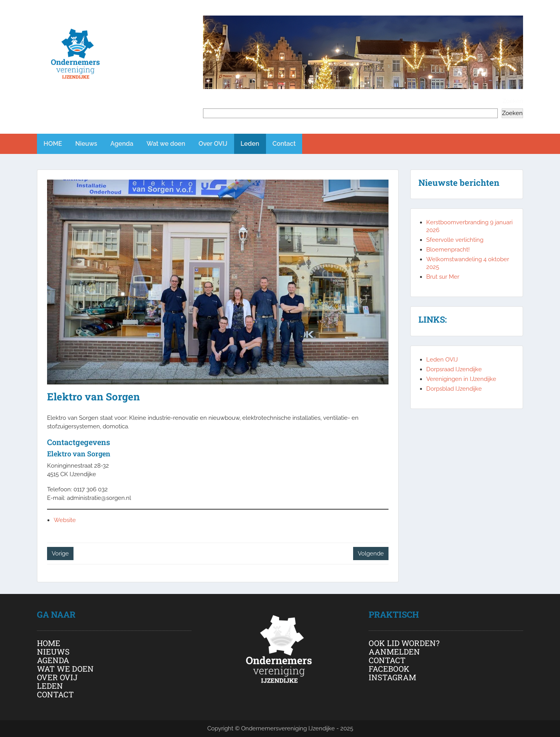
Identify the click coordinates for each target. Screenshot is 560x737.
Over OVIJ (213, 144)
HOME (53, 144)
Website (65, 520)
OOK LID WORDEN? (404, 643)
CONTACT (55, 694)
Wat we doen (166, 144)
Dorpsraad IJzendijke (454, 369)
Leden (250, 144)
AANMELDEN (394, 651)
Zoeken (513, 101)
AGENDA (53, 660)
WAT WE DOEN (65, 669)
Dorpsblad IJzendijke (454, 389)
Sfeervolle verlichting (455, 240)
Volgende (371, 554)
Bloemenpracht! (448, 250)
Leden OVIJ (442, 360)
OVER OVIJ (57, 677)
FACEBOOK (389, 669)
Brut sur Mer (443, 277)
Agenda (122, 144)
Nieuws (86, 144)
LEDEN (50, 686)
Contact (284, 144)
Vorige (60, 554)
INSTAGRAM (392, 677)
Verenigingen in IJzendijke (461, 379)
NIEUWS (53, 651)
